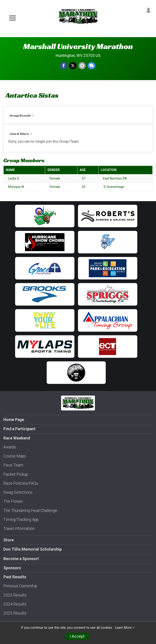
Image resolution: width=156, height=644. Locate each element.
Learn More (123, 628)
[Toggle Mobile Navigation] (12, 18)
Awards (10, 447)
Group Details (20, 115)
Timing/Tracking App (21, 520)
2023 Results (15, 595)
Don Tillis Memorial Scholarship (33, 549)
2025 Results (15, 613)
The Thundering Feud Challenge (30, 511)
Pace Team (13, 465)
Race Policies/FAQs (21, 483)
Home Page (14, 420)
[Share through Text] (92, 66)
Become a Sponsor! (21, 559)
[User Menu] (148, 10)
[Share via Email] (82, 66)
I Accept (77, 636)
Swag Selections (18, 492)
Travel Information (19, 529)
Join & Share (19, 134)
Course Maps (15, 456)
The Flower (13, 501)
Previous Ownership (20, 586)
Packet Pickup (16, 474)
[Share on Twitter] (73, 66)
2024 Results (15, 604)
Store (9, 540)
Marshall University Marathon (78, 46)
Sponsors (12, 568)
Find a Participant (19, 429)
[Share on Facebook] (64, 66)
